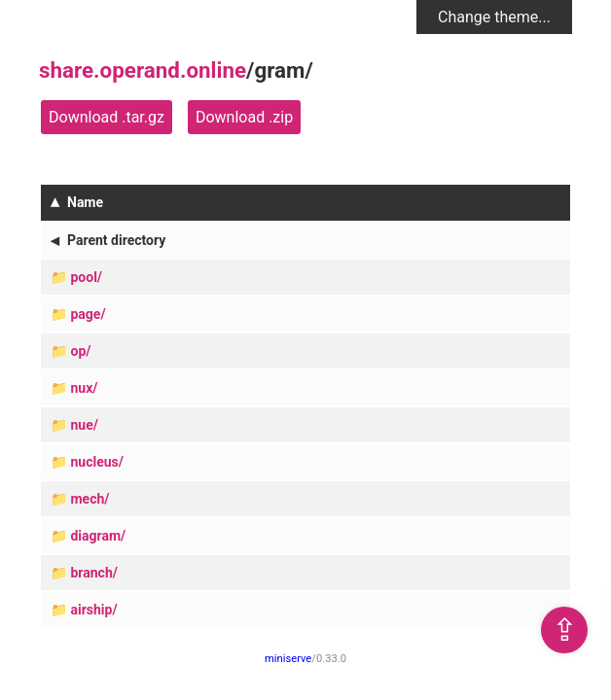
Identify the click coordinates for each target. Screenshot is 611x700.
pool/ (86, 277)
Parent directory (116, 240)
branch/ (93, 573)
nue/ (84, 425)
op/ (80, 351)
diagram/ (98, 536)
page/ (88, 314)
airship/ (93, 610)
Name (85, 202)
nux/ (84, 388)
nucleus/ (96, 462)
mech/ (90, 499)
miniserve (288, 659)
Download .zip (244, 117)
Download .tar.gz (107, 117)
